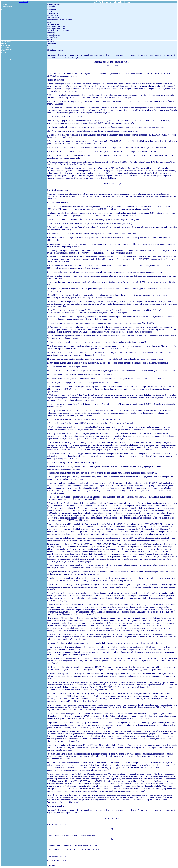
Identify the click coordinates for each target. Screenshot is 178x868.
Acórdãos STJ (24, 2)
